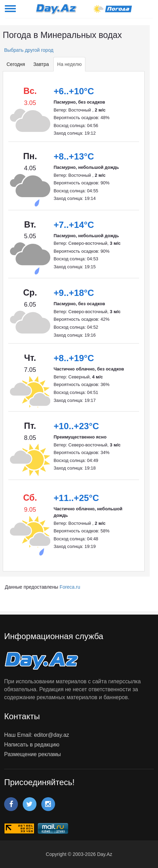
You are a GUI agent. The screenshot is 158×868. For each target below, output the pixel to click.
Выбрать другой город (28, 50)
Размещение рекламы (33, 754)
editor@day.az (52, 735)
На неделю (69, 64)
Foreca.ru (70, 587)
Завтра (41, 64)
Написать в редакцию (32, 745)
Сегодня (16, 64)
